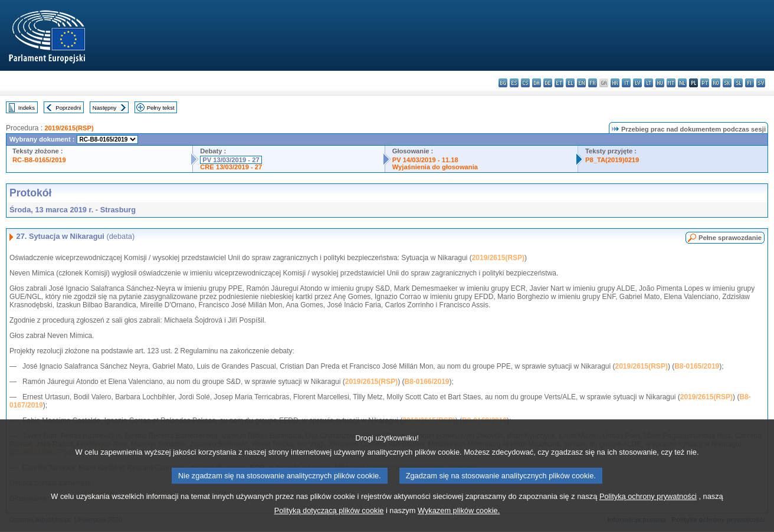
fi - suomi (750, 83)
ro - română (716, 83)
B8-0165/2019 (697, 366)
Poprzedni (68, 108)
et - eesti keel (559, 83)
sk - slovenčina (727, 83)
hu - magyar (660, 83)
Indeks (27, 108)
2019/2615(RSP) (69, 128)
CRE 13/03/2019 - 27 (231, 167)
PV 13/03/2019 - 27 (231, 160)
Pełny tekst (161, 108)
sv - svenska (761, 83)
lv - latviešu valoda (637, 83)
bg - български (503, 83)
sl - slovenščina (738, 83)
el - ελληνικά (570, 83)
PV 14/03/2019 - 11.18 (425, 160)
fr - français (593, 83)
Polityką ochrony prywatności (648, 516)
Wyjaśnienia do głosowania (435, 167)
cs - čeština (525, 83)
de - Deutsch (548, 83)
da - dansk (537, 83)
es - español (514, 83)
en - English (581, 83)
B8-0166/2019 (427, 382)
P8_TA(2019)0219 (612, 160)
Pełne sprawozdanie (730, 238)
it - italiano (626, 83)
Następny (105, 108)
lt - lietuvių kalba (649, 83)
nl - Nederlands (682, 83)
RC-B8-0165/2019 (39, 160)
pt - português (705, 83)
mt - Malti (671, 83)
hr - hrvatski (615, 83)
